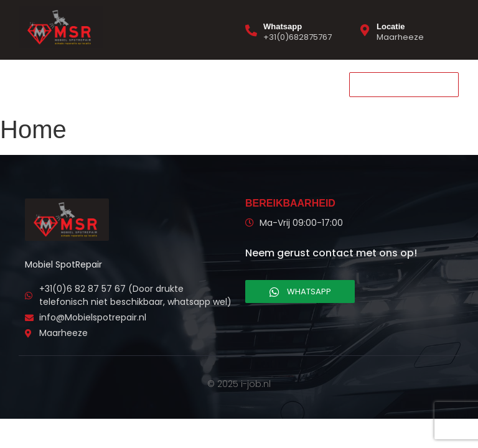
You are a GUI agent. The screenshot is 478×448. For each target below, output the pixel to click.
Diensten (90, 84)
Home (36, 84)
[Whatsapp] (251, 30)
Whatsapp (283, 26)
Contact (148, 84)
